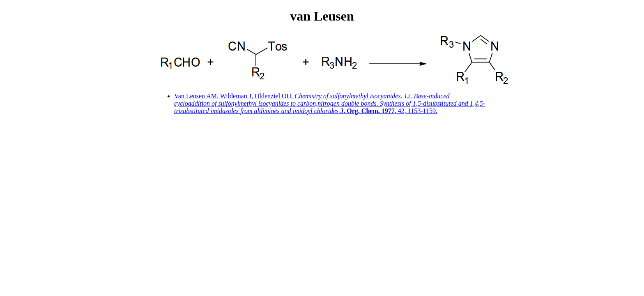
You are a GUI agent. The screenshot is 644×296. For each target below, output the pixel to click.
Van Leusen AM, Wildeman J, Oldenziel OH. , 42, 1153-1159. (330, 103)
